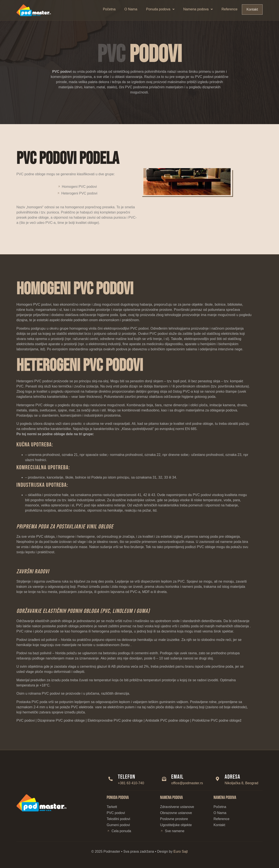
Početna (109, 9)
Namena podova (198, 9)
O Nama (131, 9)
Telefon (128, 777)
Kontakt (252, 9)
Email (178, 777)
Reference (230, 9)
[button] (160, 9)
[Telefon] (111, 779)
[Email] (165, 779)
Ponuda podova (160, 9)
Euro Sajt (181, 851)
